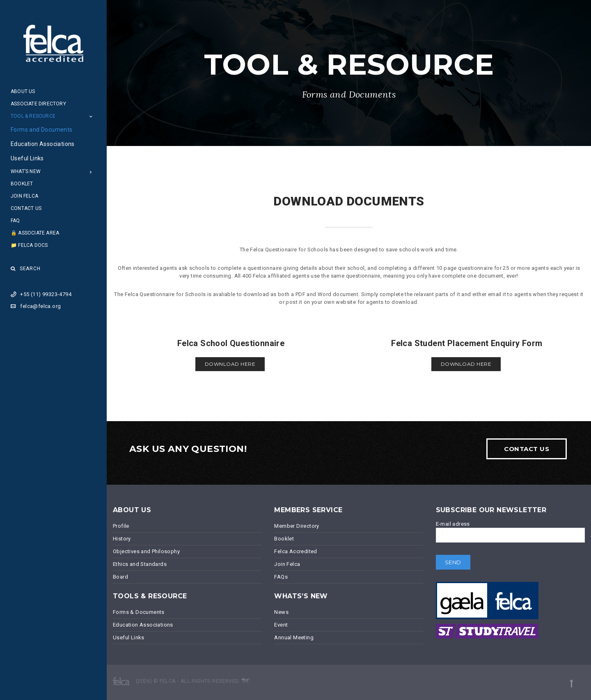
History (122, 539)
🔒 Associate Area (35, 233)
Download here (230, 364)
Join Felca (24, 196)
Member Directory (297, 526)
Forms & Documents (139, 612)
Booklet (22, 184)
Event (281, 625)
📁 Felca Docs (29, 245)
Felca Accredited (295, 551)
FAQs (281, 577)
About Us (23, 91)
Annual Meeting (294, 637)
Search (26, 269)
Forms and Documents (42, 130)
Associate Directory (38, 104)
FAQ (15, 221)
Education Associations (43, 144)
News (281, 612)
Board (120, 577)
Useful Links (27, 158)
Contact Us (26, 208)
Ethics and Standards (140, 564)
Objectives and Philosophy (146, 551)
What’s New (26, 171)
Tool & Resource (33, 116)
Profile (121, 526)
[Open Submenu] (91, 116)
